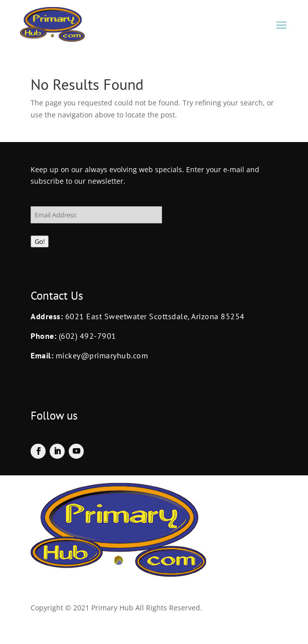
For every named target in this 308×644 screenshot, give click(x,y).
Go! (40, 241)
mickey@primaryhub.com (101, 355)
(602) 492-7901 (88, 336)
